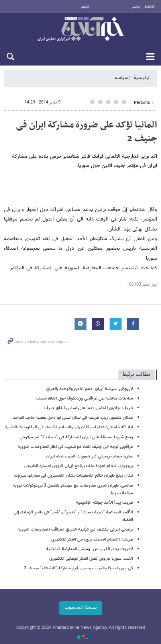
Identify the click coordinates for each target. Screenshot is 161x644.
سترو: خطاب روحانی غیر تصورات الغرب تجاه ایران (90, 456)
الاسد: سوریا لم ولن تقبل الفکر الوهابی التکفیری (91, 559)
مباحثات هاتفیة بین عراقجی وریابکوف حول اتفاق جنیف (85, 399)
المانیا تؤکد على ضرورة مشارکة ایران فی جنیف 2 (86, 132)
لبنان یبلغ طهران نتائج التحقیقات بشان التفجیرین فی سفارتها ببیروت (74, 476)
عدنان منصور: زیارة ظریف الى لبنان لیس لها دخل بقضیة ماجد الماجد (73, 418)
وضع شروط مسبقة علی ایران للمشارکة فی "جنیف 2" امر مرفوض (76, 437)
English (150, 7)
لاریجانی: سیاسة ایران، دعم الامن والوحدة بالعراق (90, 389)
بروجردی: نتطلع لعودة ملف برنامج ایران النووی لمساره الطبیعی (79, 466)
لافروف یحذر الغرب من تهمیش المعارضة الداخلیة (90, 549)
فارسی (136, 7)
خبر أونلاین (80, 30)
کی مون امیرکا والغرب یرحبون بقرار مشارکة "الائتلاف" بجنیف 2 (79, 568)
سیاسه (121, 78)
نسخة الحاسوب (81, 608)
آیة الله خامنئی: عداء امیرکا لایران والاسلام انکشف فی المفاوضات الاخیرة (69, 427)
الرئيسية (142, 78)
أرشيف (85, 7)
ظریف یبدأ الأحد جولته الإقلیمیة (105, 503)
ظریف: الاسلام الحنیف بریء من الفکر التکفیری (92, 540)
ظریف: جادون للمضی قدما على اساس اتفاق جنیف (89, 408)
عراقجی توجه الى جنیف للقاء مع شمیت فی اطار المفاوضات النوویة (75, 447)
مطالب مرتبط (136, 375)
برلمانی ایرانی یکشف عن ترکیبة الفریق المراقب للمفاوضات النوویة (75, 530)
